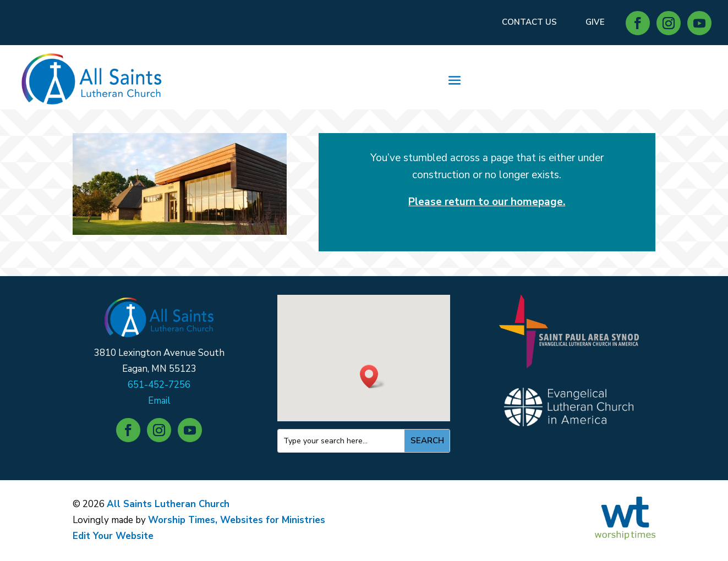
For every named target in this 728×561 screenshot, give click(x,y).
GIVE (595, 22)
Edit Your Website (113, 536)
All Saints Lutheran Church (168, 504)
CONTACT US (529, 22)
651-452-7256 (159, 385)
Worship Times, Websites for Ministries (237, 520)
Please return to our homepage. (487, 202)
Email (159, 401)
